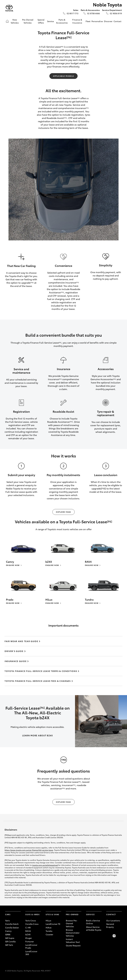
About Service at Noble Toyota (94, 928)
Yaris (7, 920)
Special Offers (41, 21)
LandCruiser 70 (53, 924)
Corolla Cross (32, 924)
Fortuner (30, 941)
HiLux (48, 920)
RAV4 (28, 931)
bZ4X (28, 934)
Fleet (88, 21)
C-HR (28, 927)
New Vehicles (15, 21)
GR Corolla (10, 941)
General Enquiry (110, 925)
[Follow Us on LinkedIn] (120, 936)
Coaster (49, 934)
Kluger (29, 938)
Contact (117, 21)
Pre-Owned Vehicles (28, 21)
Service (51, 21)
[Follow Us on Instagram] (114, 936)
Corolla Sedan (12, 927)
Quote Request (73, 945)
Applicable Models (63, 76)
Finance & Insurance (77, 21)
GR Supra (10, 938)
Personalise (97, 21)
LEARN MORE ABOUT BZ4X (37, 735)
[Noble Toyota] (9, 8)
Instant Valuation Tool (73, 941)
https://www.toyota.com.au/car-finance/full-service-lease (29, 850)
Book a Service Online (93, 922)
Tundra (49, 931)
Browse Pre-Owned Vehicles (72, 923)
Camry (8, 931)
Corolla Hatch (12, 924)
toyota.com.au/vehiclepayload (45, 865)
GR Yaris (9, 945)
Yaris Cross (31, 920)
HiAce (49, 927)
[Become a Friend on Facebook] (108, 936)
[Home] (7, 21)
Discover (108, 21)
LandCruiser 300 (31, 953)
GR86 (8, 934)
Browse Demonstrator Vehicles (73, 933)
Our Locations (113, 920)
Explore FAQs (63, 512)
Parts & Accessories (62, 21)
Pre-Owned (72, 914)
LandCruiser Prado (31, 946)
